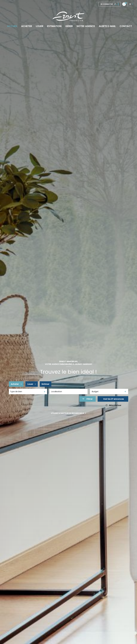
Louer (40, 26)
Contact (126, 26)
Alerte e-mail (107, 26)
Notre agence (86, 26)
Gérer (69, 26)
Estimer (45, 384)
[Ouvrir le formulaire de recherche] (87, 399)
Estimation (54, 26)
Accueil (12, 26)
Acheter (27, 26)
